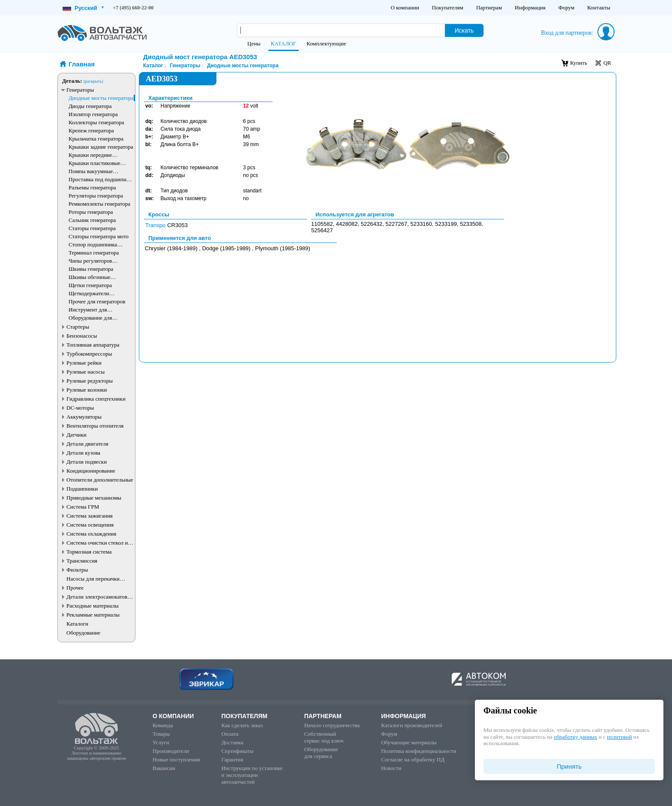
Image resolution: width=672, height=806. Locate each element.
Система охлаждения (91, 534)
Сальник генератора (92, 220)
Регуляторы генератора (96, 196)
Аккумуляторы (84, 417)
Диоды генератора (90, 106)
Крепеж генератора (91, 130)
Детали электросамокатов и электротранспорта (99, 597)
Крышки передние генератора (90, 155)
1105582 (322, 224)
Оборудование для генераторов (90, 318)
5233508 (471, 224)
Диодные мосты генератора (101, 98)
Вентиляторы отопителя (95, 426)
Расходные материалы (93, 606)
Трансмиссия (82, 561)
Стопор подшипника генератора (93, 244)
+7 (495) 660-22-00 (133, 8)
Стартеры (78, 327)
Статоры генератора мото (99, 236)
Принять (569, 766)
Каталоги (77, 624)
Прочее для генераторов (97, 301)
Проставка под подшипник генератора (100, 179)
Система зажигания (90, 516)
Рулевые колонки (87, 390)
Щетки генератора (90, 285)
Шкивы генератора (91, 269)
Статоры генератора (92, 228)
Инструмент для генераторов (88, 310)
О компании (405, 7)
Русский (83, 8)
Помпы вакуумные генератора (91, 171)
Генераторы (80, 90)
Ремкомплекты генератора (99, 204)
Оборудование (83, 633)
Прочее (75, 588)
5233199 (446, 224)
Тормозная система (89, 552)
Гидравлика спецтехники (96, 399)
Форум (567, 7)
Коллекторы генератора (96, 122)
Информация (530, 7)
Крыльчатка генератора (96, 139)
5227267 (397, 224)
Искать (464, 30)
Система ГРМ (83, 507)
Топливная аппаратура (93, 345)
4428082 (347, 224)
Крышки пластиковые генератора (94, 163)
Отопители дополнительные (100, 480)
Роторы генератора (91, 212)
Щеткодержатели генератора (89, 293)
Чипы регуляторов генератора (90, 261)
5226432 (372, 224)
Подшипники (82, 489)
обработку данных (575, 737)
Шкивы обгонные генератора (90, 277)
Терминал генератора (94, 253)
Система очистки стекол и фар (97, 543)
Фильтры (77, 570)
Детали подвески (87, 462)
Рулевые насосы (85, 372)
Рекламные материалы (93, 615)
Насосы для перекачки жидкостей (93, 579)
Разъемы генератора (92, 187)
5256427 (322, 230)
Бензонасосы (82, 336)
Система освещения (90, 525)
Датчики (76, 435)
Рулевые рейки (84, 363)
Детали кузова (83, 453)
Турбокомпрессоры (89, 354)
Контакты (599, 7)
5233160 (421, 224)
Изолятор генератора (93, 114)
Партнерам (489, 7)
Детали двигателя (87, 444)
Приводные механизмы (94, 498)
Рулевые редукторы (90, 381)
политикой (619, 737)
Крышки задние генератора (101, 147)
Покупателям (448, 7)
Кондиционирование (91, 471)
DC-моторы (80, 408)
